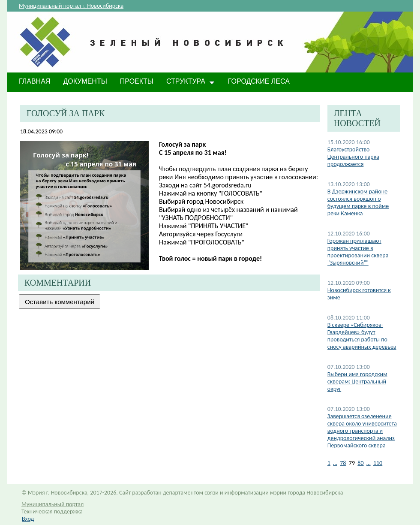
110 (378, 463)
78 (343, 463)
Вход (28, 519)
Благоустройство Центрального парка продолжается (353, 157)
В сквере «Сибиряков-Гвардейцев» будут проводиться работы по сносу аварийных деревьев (362, 336)
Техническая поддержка (52, 511)
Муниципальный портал (52, 504)
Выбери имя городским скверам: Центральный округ (357, 382)
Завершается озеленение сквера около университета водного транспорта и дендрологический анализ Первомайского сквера (362, 431)
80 (360, 463)
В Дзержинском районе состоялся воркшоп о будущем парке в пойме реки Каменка (358, 202)
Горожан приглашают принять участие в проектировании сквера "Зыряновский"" (358, 252)
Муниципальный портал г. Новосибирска (71, 6)
